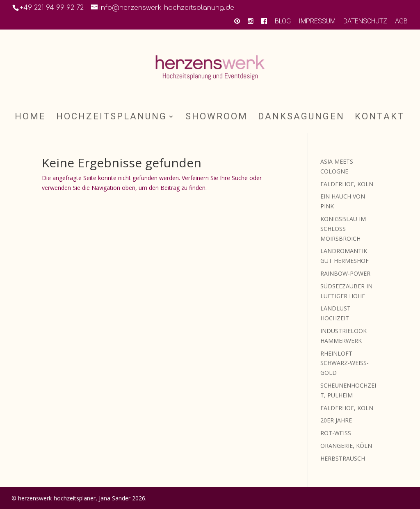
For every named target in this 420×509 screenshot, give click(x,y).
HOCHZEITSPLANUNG (112, 118)
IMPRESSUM (317, 22)
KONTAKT (380, 118)
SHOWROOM (217, 118)
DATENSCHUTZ (365, 22)
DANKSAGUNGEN (301, 118)
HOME (30, 118)
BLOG (283, 22)
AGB (401, 22)
